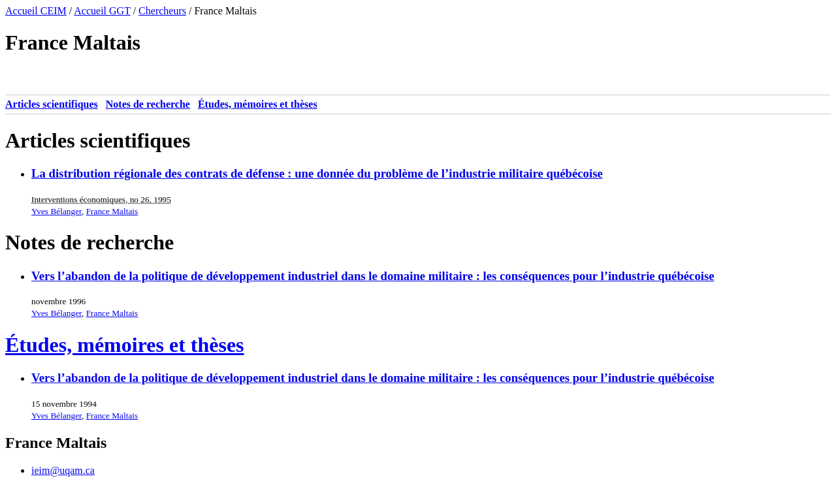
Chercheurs (162, 11)
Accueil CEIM (36, 11)
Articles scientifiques (52, 104)
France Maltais (112, 211)
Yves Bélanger (56, 211)
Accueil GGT (102, 11)
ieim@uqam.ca (63, 470)
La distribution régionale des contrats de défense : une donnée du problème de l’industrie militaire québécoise (317, 173)
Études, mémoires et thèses (258, 104)
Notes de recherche (148, 104)
